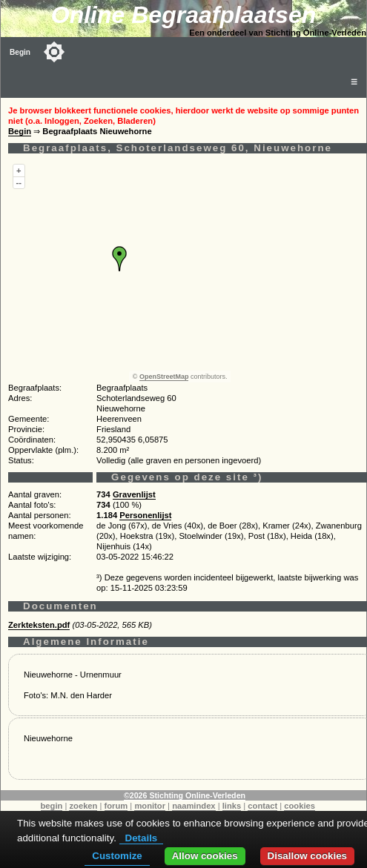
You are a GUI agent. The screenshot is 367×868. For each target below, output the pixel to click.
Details (142, 838)
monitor (150, 806)
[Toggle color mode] (54, 52)
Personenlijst (145, 515)
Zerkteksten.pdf (39, 625)
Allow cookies (205, 856)
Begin (20, 52)
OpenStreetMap (164, 377)
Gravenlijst (134, 494)
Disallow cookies (307, 856)
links (232, 806)
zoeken (83, 806)
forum (116, 806)
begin (52, 806)
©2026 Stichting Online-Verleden (185, 795)
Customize (117, 856)
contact (262, 806)
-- (19, 182)
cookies (300, 806)
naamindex (194, 806)
